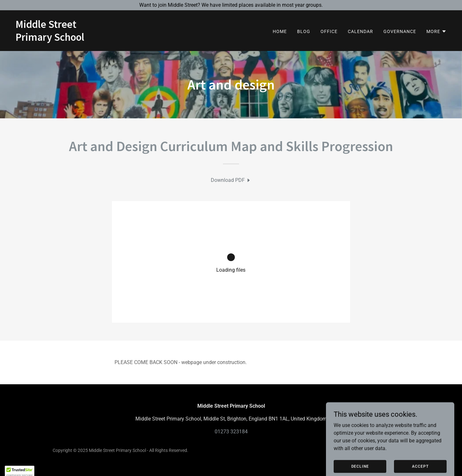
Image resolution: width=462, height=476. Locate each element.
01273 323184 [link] (231, 432)
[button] (436, 31)
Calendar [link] (360, 31)
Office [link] (329, 31)
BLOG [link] (304, 31)
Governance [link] (400, 31)
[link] (50, 39)
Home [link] (280, 31)
